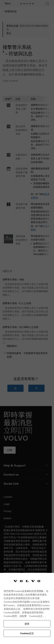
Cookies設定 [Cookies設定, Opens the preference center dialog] (27, 633)
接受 (27, 624)
